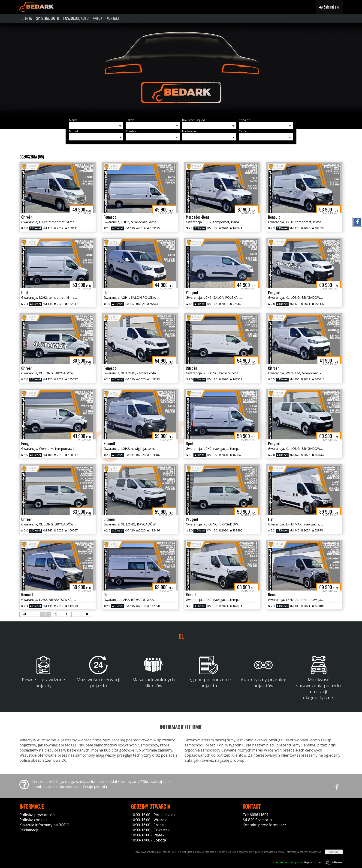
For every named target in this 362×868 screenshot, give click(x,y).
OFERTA (27, 18)
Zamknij (334, 852)
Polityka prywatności (37, 815)
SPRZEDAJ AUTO (48, 18)
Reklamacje (29, 830)
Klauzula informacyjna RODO (44, 825)
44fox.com (333, 862)
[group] (181, 69)
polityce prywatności (311, 852)
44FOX (98, 18)
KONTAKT (113, 18)
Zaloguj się (329, 7)
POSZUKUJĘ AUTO (76, 18)
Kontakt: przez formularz (264, 825)
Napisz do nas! (297, 862)
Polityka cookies (33, 820)
